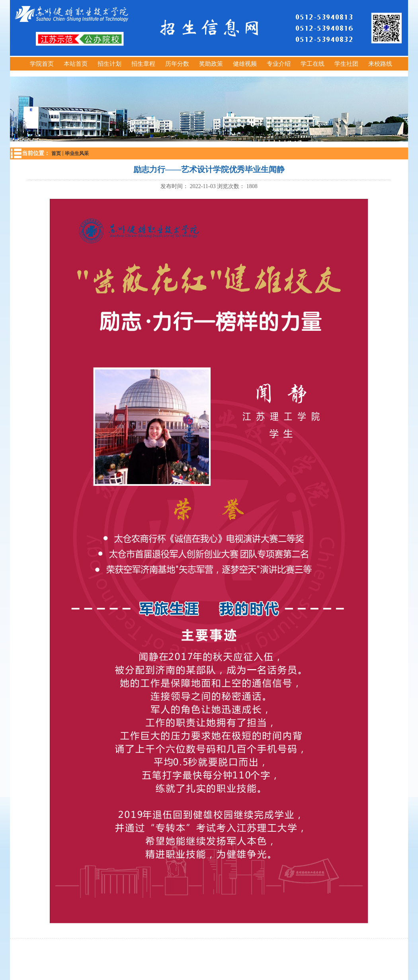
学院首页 (42, 64)
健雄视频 (245, 64)
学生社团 (346, 64)
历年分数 (177, 64)
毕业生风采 (77, 153)
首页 (56, 153)
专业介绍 (279, 64)
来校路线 (380, 64)
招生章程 (143, 64)
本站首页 (76, 64)
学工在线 (313, 64)
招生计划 (109, 64)
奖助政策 (211, 64)
